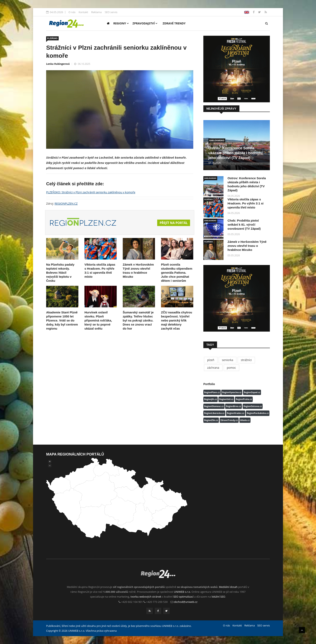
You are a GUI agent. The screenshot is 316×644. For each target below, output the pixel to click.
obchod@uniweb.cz (186, 602)
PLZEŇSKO (52, 38)
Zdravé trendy (174, 23)
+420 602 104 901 (132, 602)
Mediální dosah (228, 587)
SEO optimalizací (183, 597)
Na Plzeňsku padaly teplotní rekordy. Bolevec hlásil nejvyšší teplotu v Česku (60, 273)
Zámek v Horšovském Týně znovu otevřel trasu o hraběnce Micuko (247, 246)
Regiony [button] (121, 23)
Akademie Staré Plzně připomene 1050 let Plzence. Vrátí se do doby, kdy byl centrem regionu (62, 320)
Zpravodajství (145, 23)
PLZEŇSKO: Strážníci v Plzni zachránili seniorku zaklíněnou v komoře (91, 192)
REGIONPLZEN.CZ (66, 204)
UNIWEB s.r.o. (182, 592)
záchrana (213, 368)
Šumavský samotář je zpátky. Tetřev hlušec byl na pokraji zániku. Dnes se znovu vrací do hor (138, 320)
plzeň (211, 360)
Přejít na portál (173, 223)
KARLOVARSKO (217, 140)
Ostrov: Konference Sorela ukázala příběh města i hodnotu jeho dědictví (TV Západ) (235, 153)
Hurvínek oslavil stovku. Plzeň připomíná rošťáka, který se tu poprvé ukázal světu (98, 320)
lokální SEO (218, 597)
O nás (72, 12)
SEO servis (111, 12)
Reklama (96, 12)
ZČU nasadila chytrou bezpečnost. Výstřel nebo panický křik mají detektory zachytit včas (177, 320)
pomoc (231, 368)
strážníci (246, 360)
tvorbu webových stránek (146, 597)
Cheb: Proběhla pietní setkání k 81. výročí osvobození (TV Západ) (244, 225)
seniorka (228, 360)
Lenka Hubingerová (58, 64)
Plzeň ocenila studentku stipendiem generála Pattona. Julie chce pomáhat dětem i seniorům (177, 273)
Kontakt (83, 12)
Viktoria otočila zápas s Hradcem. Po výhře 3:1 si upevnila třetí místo (245, 203)
